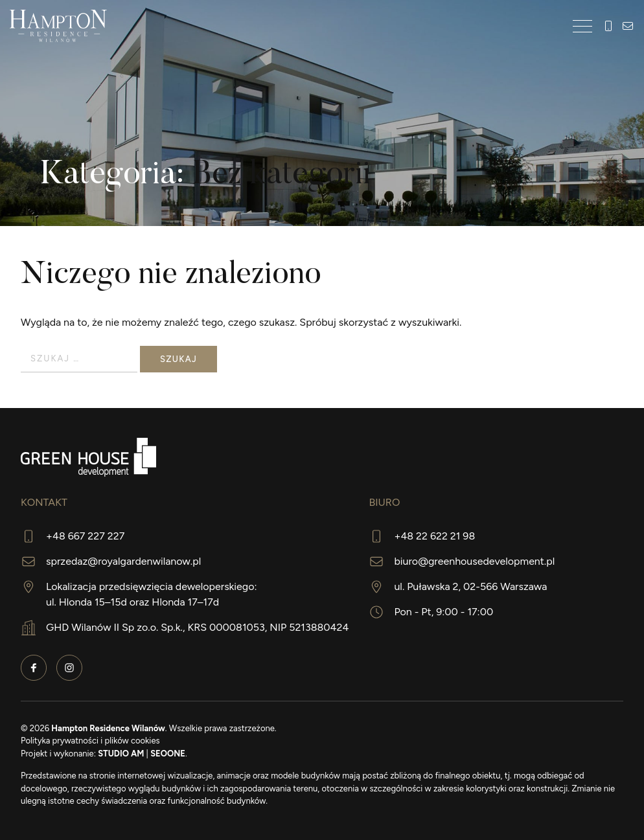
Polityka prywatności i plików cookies (90, 741)
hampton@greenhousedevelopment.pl (628, 26)
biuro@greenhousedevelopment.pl (474, 561)
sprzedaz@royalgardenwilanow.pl (123, 561)
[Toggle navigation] (582, 26)
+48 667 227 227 (608, 26)
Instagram (69, 668)
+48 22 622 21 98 (434, 536)
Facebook (34, 668)
